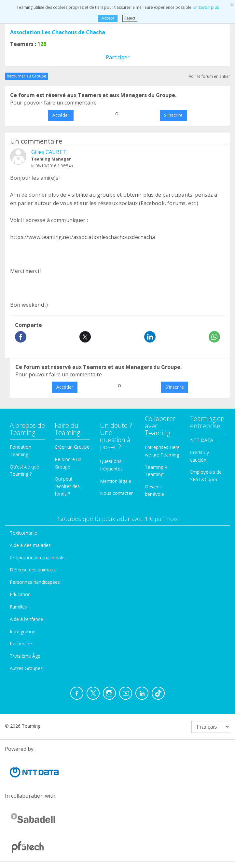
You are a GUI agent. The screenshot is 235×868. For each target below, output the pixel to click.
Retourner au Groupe (27, 76)
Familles (18, 607)
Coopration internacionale (37, 558)
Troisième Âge (25, 656)
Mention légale (116, 481)
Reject (130, 18)
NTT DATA (202, 440)
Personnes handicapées (35, 582)
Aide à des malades (30, 545)
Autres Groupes (26, 668)
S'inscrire (173, 115)
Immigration (23, 631)
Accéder (61, 115)
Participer (118, 57)
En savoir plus (206, 7)
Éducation (20, 594)
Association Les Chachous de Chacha (58, 32)
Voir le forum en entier (209, 76)
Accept (108, 18)
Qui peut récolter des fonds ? (67, 486)
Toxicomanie (23, 533)
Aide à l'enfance (26, 619)
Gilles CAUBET (49, 152)
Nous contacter (116, 493)
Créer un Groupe (72, 447)
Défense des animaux (33, 570)
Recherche (21, 644)
